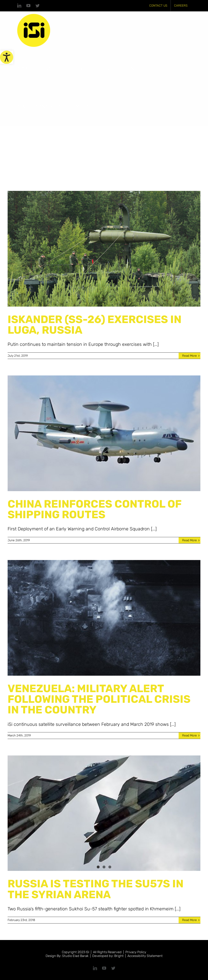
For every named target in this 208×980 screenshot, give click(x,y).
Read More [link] (190, 356)
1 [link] (98, 867)
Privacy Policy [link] (136, 952)
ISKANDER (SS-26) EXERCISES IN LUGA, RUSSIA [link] (94, 325)
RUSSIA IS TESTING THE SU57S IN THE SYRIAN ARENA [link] (96, 889)
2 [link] (104, 867)
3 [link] (110, 867)
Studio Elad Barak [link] (75, 956)
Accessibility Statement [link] (145, 956)
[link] (7, 57)
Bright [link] (119, 956)
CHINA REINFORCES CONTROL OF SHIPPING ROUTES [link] (94, 509)
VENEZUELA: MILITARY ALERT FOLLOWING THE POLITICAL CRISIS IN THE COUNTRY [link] (99, 699)
